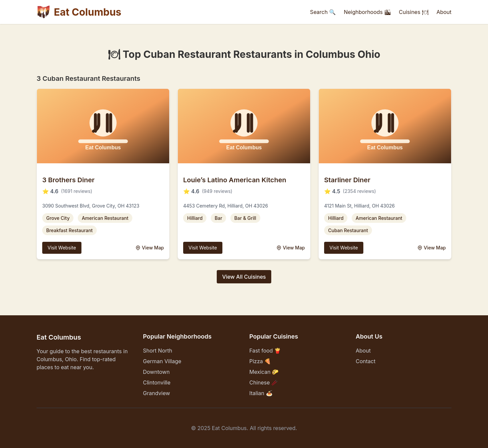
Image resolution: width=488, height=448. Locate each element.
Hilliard (195, 218)
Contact (366, 361)
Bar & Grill (245, 218)
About (444, 12)
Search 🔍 (323, 12)
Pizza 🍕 (260, 361)
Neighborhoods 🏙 (367, 12)
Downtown (156, 372)
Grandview (156, 393)
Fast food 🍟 (265, 351)
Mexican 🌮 (264, 372)
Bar (219, 218)
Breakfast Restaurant (69, 230)
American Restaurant (105, 218)
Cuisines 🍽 (414, 12)
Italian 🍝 (261, 393)
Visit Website (62, 248)
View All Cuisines (244, 277)
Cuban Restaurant (348, 230)
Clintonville (157, 382)
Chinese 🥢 (264, 382)
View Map (150, 248)
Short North (158, 351)
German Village (162, 361)
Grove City (58, 218)
